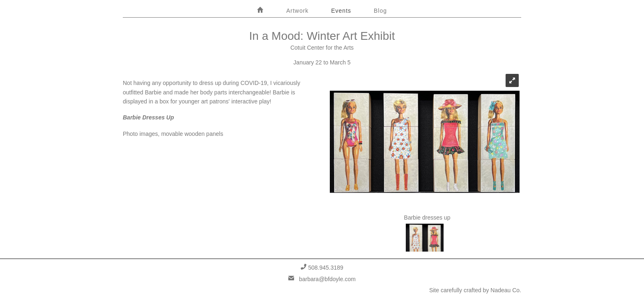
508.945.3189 (322, 268)
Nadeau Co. (506, 290)
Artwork (297, 11)
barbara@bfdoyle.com (322, 279)
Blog (380, 11)
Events (341, 11)
